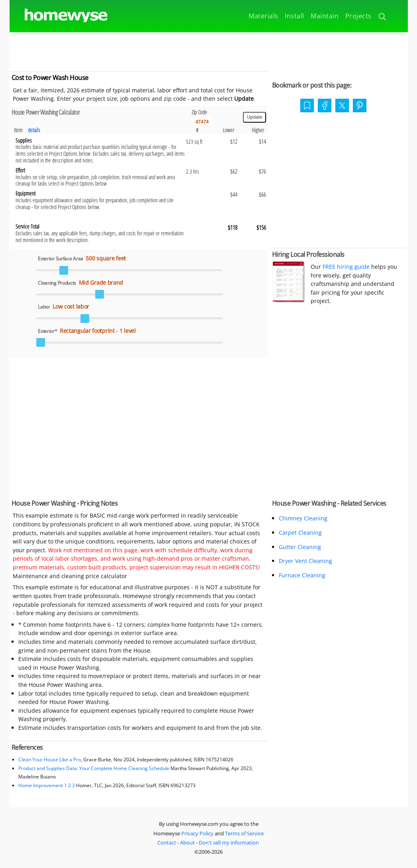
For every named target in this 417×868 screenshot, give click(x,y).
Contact (167, 843)
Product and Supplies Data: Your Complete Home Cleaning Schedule (94, 768)
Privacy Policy (197, 833)
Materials (263, 16)
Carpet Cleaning (300, 533)
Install (295, 16)
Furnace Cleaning (302, 575)
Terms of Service (244, 833)
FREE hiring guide (345, 267)
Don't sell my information (229, 843)
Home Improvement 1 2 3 (47, 785)
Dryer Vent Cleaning (305, 561)
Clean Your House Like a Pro (50, 759)
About (187, 843)
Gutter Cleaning (300, 547)
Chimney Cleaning (303, 518)
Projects (358, 16)
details (34, 130)
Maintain (325, 16)
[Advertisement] (209, 50)
